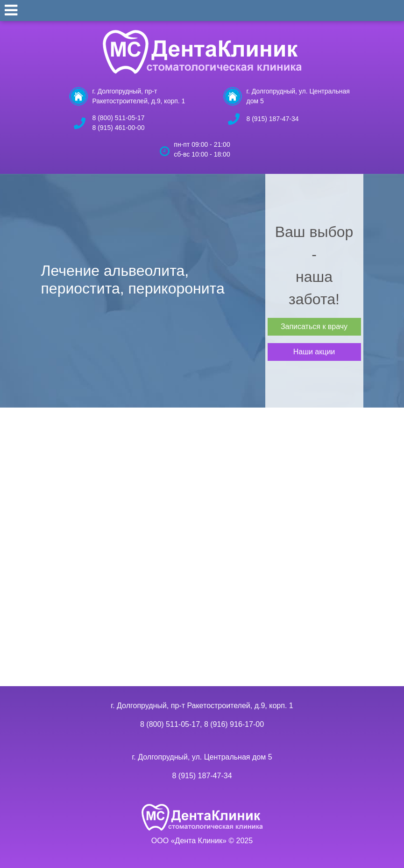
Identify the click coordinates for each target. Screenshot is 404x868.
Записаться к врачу (314, 326)
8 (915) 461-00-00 (119, 128)
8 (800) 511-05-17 (119, 118)
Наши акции (314, 352)
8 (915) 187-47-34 (273, 119)
